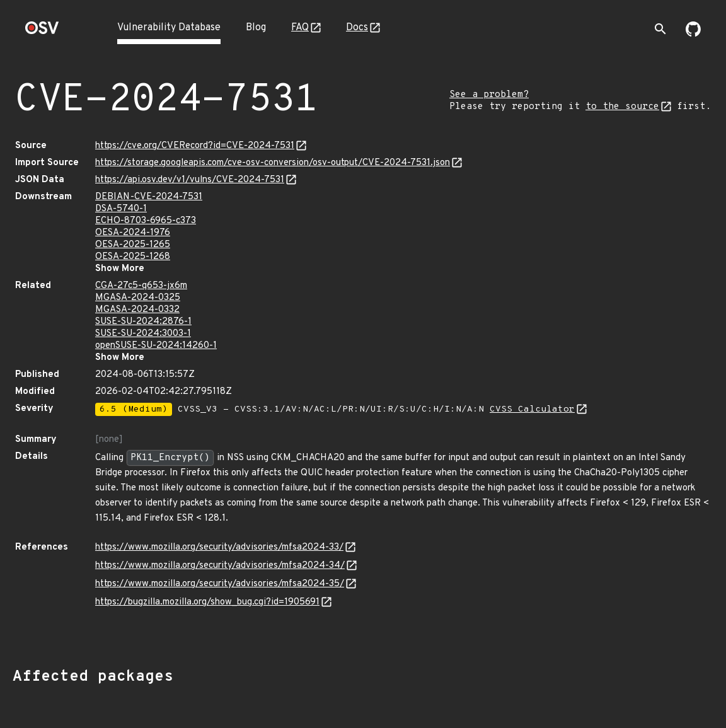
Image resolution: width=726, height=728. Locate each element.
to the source (622, 107)
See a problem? (489, 95)
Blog (256, 28)
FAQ (300, 28)
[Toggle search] (660, 29)
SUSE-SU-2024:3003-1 (143, 334)
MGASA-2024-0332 (137, 310)
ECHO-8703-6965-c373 (146, 221)
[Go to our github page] (693, 34)
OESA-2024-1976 (133, 233)
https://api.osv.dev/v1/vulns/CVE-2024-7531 (190, 180)
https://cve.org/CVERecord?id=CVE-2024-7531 (195, 146)
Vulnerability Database (169, 28)
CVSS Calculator (532, 409)
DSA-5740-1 (121, 209)
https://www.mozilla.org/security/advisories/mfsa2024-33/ (219, 547)
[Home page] (42, 32)
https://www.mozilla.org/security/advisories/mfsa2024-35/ (220, 584)
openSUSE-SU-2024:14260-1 (156, 346)
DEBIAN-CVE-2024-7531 (149, 197)
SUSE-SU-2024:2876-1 (143, 322)
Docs (357, 28)
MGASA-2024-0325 (138, 298)
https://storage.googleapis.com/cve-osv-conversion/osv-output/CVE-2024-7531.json (273, 163)
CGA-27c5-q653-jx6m (141, 286)
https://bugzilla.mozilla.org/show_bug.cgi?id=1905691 (207, 602)
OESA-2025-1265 (133, 245)
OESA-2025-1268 (133, 257)
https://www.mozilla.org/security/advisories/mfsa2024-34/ (220, 566)
